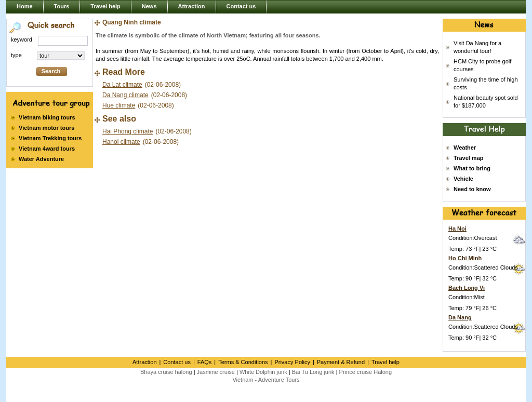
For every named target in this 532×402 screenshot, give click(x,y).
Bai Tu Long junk (313, 372)
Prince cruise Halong (366, 372)
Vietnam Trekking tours (50, 138)
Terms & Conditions (243, 362)
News (149, 6)
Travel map (468, 158)
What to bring (472, 168)
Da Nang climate (125, 95)
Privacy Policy (292, 362)
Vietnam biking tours (47, 117)
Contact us (241, 6)
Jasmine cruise (216, 372)
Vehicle (463, 179)
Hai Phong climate (128, 131)
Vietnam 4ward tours (47, 149)
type (16, 55)
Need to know (472, 189)
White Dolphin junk (263, 372)
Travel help (105, 6)
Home (25, 6)
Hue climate (119, 105)
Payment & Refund (341, 362)
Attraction (192, 6)
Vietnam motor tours (46, 128)
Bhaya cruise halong (166, 372)
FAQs (205, 362)
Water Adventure (41, 159)
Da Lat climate (122, 85)
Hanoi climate (121, 142)
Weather (465, 148)
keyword (22, 39)
